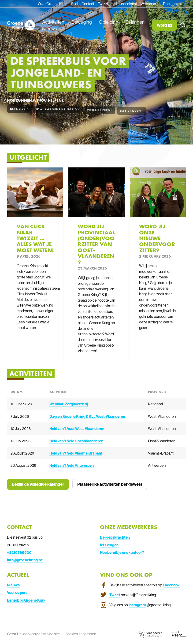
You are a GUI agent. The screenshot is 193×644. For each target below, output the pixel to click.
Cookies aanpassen (80, 634)
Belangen (135, 22)
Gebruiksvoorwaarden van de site (33, 634)
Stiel (74, 4)
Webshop (149, 4)
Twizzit (104, 4)
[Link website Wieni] (179, 634)
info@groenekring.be (25, 560)
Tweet (115, 595)
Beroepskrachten (115, 537)
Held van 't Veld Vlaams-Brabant (76, 453)
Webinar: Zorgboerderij (69, 404)
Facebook (171, 585)
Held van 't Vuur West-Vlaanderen (77, 429)
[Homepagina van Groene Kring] (21, 25)
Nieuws (49, 29)
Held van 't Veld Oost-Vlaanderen (76, 441)
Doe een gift (173, 4)
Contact (88, 4)
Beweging (82, 22)
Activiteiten (53, 22)
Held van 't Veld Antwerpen (72, 465)
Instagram (137, 605)
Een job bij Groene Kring (27, 600)
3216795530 (20, 552)
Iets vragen (109, 545)
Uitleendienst (126, 4)
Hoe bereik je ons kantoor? (122, 552)
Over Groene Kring (53, 4)
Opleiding (109, 22)
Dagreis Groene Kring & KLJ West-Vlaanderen (87, 416)
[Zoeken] (183, 25)
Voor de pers (17, 592)
